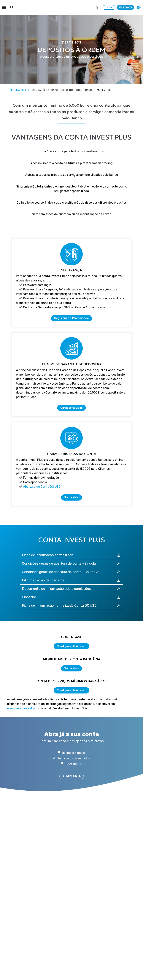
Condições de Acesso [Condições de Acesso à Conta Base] (71, 646)
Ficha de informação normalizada (72, 555)
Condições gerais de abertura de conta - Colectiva (72, 572)
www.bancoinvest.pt (22, 708)
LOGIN (109, 7)
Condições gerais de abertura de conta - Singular (72, 563)
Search (12, 7)
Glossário (72, 597)
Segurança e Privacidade (71, 318)
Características (71, 408)
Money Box (104, 90)
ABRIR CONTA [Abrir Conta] (72, 776)
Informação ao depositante (72, 580)
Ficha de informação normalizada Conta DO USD (72, 606)
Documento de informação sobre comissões (72, 589)
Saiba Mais (71, 497)
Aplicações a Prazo (45, 90)
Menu (4, 6)
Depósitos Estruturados (77, 90)
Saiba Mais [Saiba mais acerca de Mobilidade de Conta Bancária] (71, 668)
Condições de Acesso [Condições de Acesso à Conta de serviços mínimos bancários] (71, 690)
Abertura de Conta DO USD (42, 487)
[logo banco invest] (139, 7)
